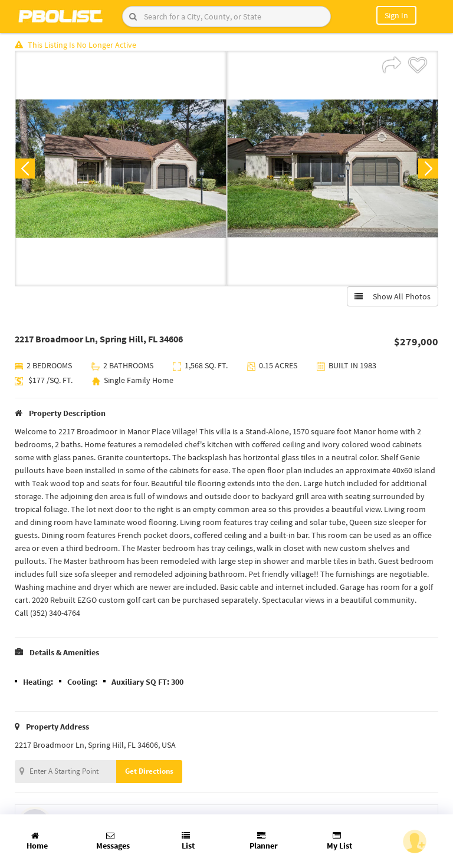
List (188, 841)
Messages (113, 841)
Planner (264, 841)
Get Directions (149, 771)
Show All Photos (393, 296)
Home (37, 841)
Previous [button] (25, 169)
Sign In (396, 15)
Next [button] (428, 169)
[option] (121, 169)
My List (339, 841)
